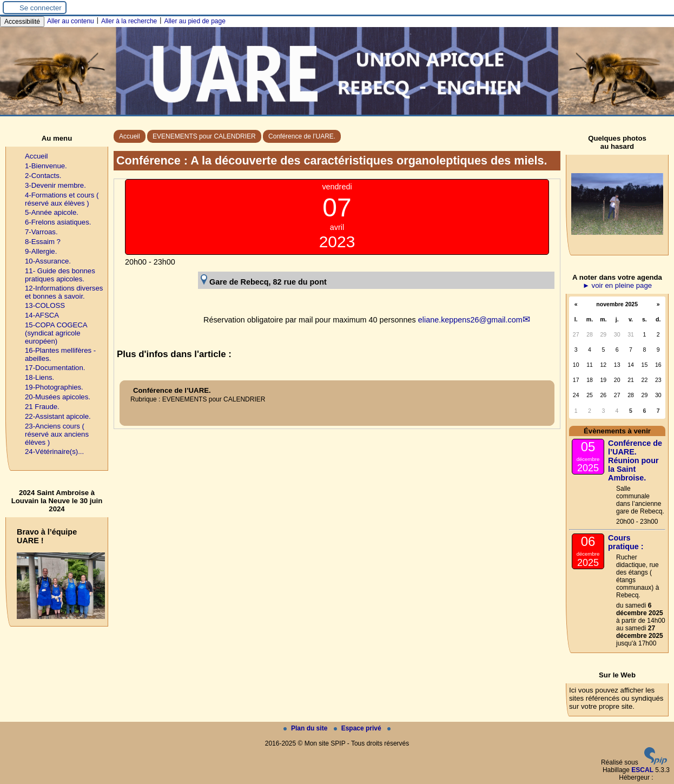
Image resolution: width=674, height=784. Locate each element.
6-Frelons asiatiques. (58, 222)
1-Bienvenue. (46, 166)
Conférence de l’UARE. (302, 136)
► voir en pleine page (617, 285)
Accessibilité (22, 22)
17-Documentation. (55, 368)
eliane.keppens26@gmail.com (470, 320)
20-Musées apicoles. (58, 397)
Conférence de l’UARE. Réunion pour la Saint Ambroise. (635, 460)
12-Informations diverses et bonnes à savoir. (64, 292)
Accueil (130, 136)
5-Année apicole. (52, 212)
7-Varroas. (41, 232)
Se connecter (41, 8)
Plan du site (306, 728)
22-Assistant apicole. (58, 416)
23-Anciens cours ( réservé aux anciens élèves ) (57, 434)
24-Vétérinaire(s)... (54, 452)
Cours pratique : (626, 542)
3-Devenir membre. (55, 185)
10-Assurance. (48, 261)
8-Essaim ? (43, 242)
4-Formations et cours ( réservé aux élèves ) (62, 199)
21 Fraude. (42, 407)
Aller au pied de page (194, 21)
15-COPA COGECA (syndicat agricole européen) (56, 333)
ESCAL (642, 770)
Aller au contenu (71, 21)
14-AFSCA (42, 315)
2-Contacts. (43, 176)
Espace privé (358, 728)
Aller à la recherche (129, 21)
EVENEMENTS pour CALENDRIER (204, 136)
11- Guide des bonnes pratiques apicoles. (60, 275)
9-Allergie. (41, 251)
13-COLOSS (45, 305)
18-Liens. (39, 377)
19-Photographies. (54, 387)
